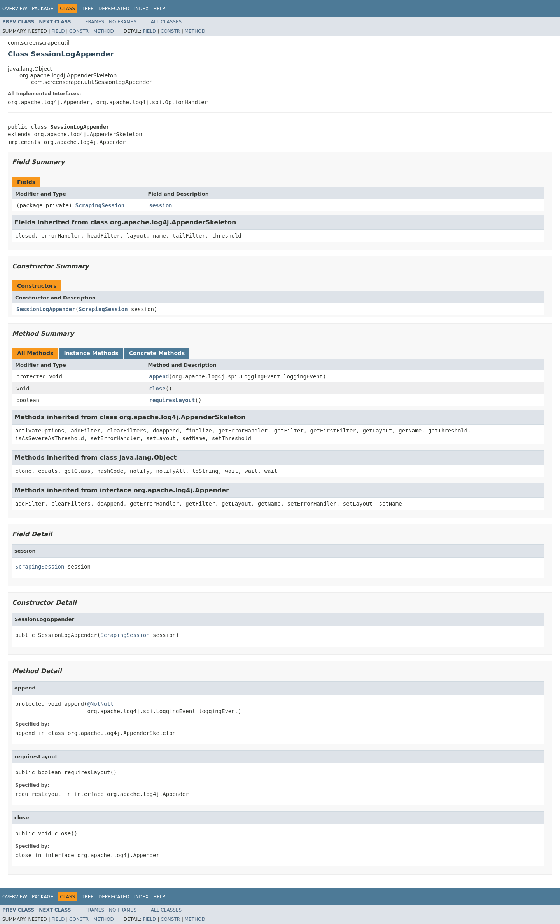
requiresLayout (172, 400)
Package (43, 9)
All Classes (166, 22)
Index (142, 9)
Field (58, 31)
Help (159, 9)
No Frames (123, 22)
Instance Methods (91, 353)
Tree (88, 9)
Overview (15, 9)
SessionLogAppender (46, 309)
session (161, 205)
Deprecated (114, 9)
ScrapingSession (100, 205)
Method (104, 31)
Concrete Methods (157, 353)
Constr (79, 31)
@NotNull (100, 704)
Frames (95, 22)
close (157, 388)
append (159, 376)
